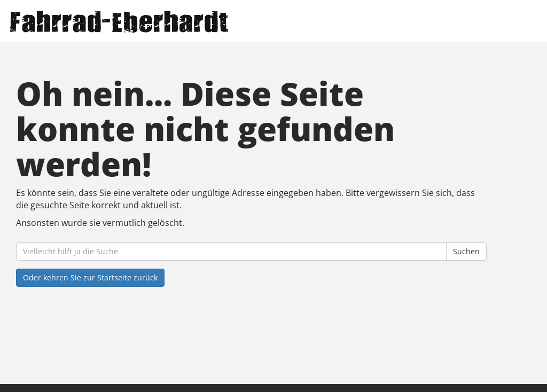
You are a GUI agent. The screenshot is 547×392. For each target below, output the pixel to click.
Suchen (466, 251)
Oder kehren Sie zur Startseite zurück (90, 277)
